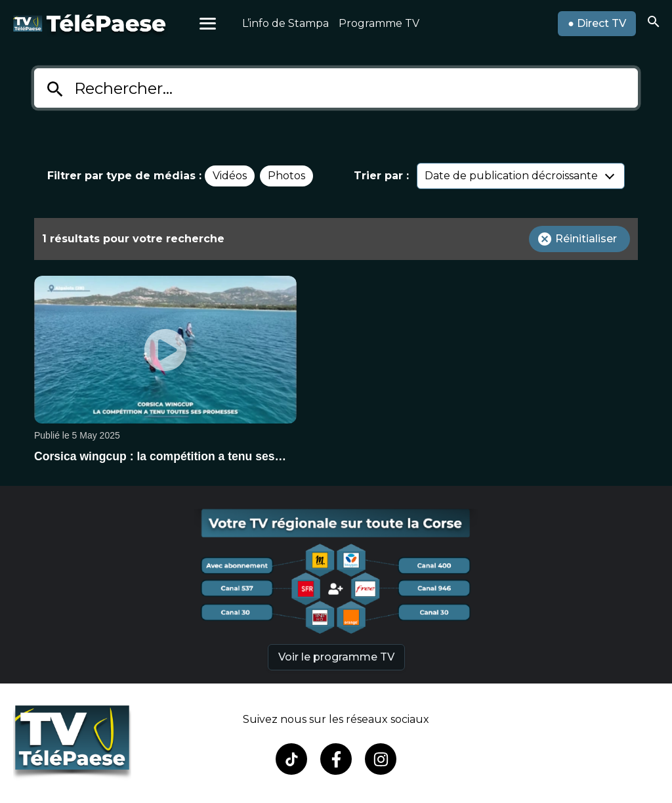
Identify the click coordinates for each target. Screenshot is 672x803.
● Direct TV (597, 23)
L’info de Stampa (285, 23)
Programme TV (379, 23)
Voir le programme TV (336, 657)
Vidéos (230, 176)
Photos (286, 176)
